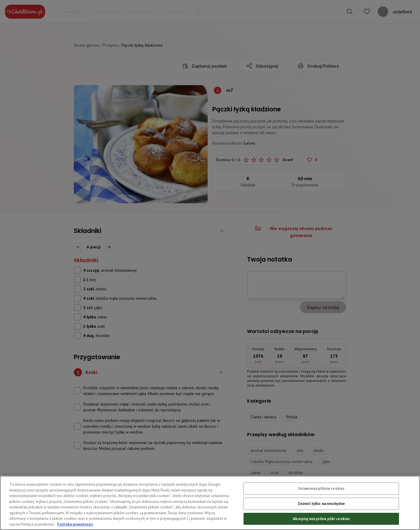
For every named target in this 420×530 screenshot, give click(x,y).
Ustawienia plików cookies (321, 499)
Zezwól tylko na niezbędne (321, 514)
